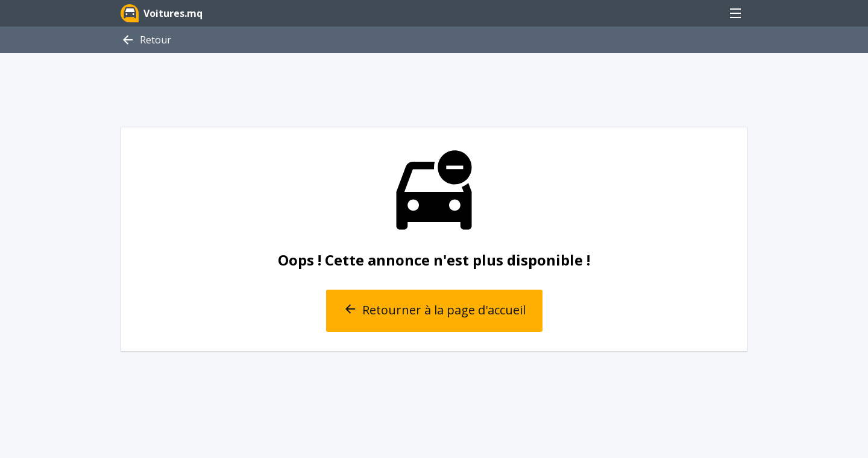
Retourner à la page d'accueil (434, 311)
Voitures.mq (162, 13)
